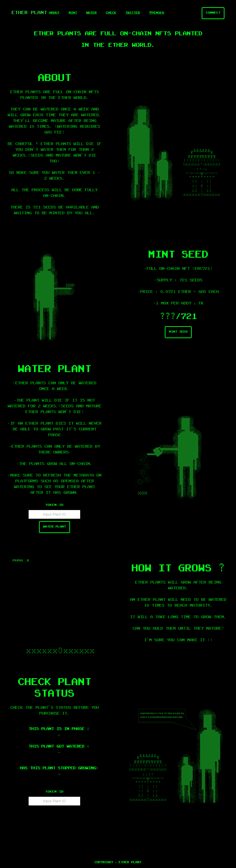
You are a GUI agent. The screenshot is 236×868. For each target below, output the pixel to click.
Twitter (133, 13)
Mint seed (178, 332)
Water (91, 13)
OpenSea (157, 13)
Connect (213, 13)
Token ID (54, 505)
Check (111, 13)
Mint (73, 13)
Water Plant (55, 527)
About (54, 13)
